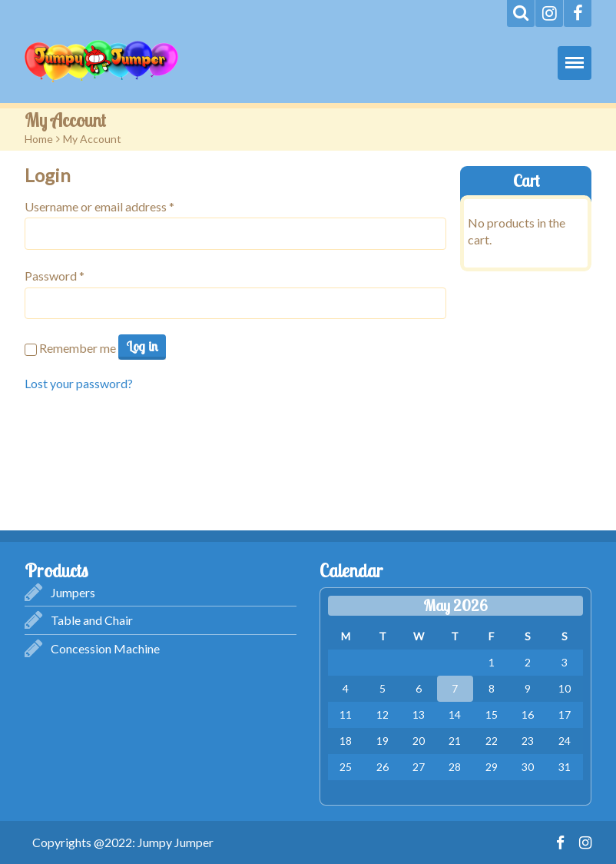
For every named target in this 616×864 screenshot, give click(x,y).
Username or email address (99, 206)
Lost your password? (79, 383)
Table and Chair (92, 620)
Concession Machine (105, 648)
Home (39, 139)
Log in (142, 346)
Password (55, 276)
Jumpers (73, 592)
